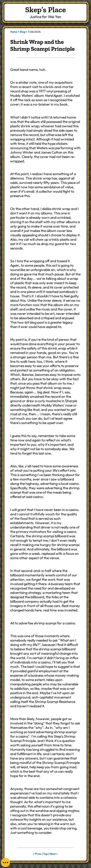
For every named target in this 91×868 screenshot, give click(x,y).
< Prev (37, 854)
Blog (23, 32)
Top (45, 854)
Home (14, 32)
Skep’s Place (45, 10)
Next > (54, 854)
